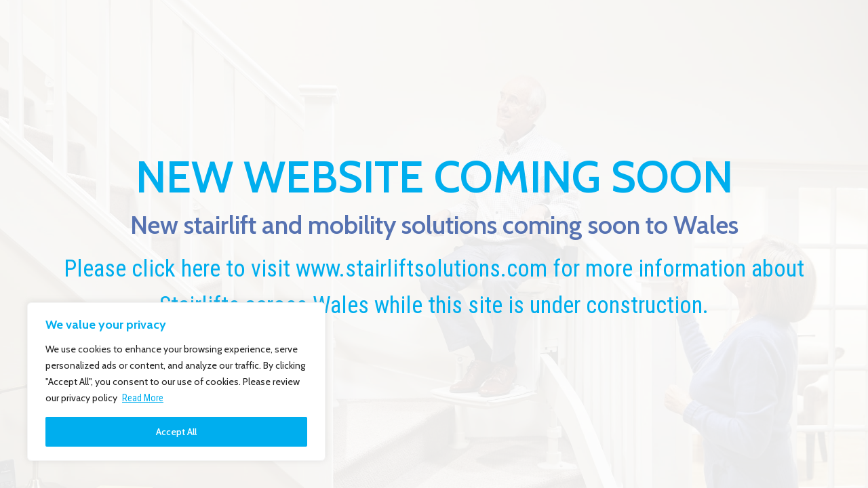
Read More (143, 398)
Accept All (176, 432)
